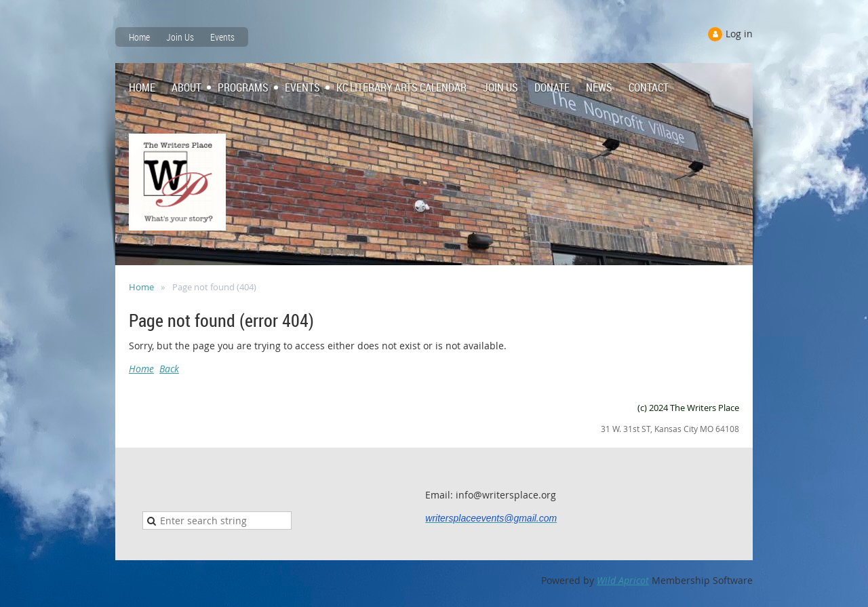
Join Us (180, 37)
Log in (739, 34)
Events (222, 37)
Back (169, 369)
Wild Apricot (623, 580)
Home (139, 37)
